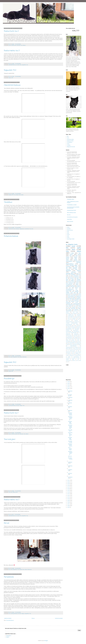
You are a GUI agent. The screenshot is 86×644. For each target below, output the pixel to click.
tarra (77, 360)
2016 (69, 489)
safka (76, 258)
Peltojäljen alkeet (71, 199)
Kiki (16, 45)
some (73, 353)
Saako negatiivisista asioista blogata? (73, 202)
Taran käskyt (70, 317)
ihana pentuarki (69, 283)
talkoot (80, 318)
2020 (69, 482)
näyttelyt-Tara (71, 314)
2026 (69, 382)
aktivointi (73, 272)
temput (17, 195)
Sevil (80, 350)
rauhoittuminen (68, 360)
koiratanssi (17, 229)
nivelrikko (75, 311)
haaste (69, 327)
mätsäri (78, 358)
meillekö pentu (69, 293)
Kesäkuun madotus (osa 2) (12, 51)
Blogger (46, 641)
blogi (76, 269)
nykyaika (67, 359)
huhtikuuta (70, 466)
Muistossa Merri (70, 141)
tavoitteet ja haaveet (71, 328)
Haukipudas (70, 305)
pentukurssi (68, 302)
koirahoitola (68, 313)
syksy (78, 278)
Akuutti (70, 310)
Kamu (80, 325)
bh (69, 307)
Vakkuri (24, 45)
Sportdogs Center (71, 239)
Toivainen (74, 354)
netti (69, 318)
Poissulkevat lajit (9, 379)
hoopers (79, 354)
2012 (69, 495)
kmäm (73, 352)
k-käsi (77, 302)
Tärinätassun (70, 142)
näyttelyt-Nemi (70, 273)
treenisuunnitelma (69, 322)
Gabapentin (77, 353)
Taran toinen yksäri (10, 439)
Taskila (77, 324)
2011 (69, 497)
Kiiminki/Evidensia (69, 337)
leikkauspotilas (71, 316)
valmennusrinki (69, 335)
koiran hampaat (78, 352)
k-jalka (72, 253)
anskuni (67, 292)
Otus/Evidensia (71, 296)
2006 (69, 505)
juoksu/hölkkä (69, 290)
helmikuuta (70, 474)
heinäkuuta (70, 407)
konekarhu (69, 353)
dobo (78, 351)
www (75, 336)
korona (80, 295)
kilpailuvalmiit (68, 352)
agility (79, 248)
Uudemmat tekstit (8, 618)
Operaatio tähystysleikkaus (73, 263)
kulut (80, 313)
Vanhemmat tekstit (59, 618)
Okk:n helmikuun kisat (71, 213)
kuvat (11, 357)
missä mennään (77, 343)
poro (78, 359)
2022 (69, 388)
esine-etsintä (70, 343)
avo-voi (69, 319)
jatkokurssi (79, 299)
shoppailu (74, 318)
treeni (80, 275)
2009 (69, 500)
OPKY (68, 237)
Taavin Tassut (69, 354)
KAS (68, 232)
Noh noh (6, 523)
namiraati (76, 321)
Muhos (67, 340)
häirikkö (73, 307)
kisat (14, 229)
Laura (68, 350)
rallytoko (79, 271)
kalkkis (69, 357)
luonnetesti (74, 358)
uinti (70, 288)
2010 (69, 499)
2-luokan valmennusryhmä (77, 348)
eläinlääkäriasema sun (13, 65)
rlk (69, 276)
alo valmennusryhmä (71, 351)
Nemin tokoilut (70, 221)
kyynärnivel (68, 294)
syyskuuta (70, 400)
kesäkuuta (70, 410)
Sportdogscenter (69, 324)
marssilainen (70, 336)
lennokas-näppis (19, 405)
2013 (69, 494)
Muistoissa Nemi (70, 139)
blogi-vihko (79, 342)
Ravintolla (76, 350)
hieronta (13, 45)
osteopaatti (79, 314)
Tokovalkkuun (8, 202)
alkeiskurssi (79, 296)
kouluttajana (76, 276)
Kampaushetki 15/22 (10, 70)
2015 (69, 490)
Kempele (10, 195)
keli (67, 278)
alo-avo (70, 300)
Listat (67, 342)
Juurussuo (74, 341)
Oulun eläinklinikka (73, 345)
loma (74, 319)
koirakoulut (69, 339)
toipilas (78, 328)
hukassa (67, 356)
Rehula (80, 345)
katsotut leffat (69, 325)
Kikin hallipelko (75, 292)
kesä (67, 275)
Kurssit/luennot (69, 284)
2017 (69, 487)
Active (68, 227)
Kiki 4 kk (69, 215)
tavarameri (79, 281)
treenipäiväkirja (69, 329)
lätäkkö (72, 281)
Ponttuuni (68, 330)
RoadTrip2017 (76, 330)
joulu (67, 308)
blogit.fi (8, 637)
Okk (71, 277)
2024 (69, 385)
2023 (69, 387)
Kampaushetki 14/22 (10, 362)
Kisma (68, 234)
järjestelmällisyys (78, 356)
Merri (80, 253)
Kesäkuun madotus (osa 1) (11, 500)
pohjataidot (68, 334)
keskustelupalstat (76, 357)
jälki (77, 293)
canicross (68, 269)
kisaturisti (68, 321)
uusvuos (75, 325)
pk (78, 307)
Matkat (77, 284)
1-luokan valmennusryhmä (72, 323)
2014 (69, 492)
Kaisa (68, 144)
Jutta (76, 267)
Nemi (73, 249)
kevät (67, 287)
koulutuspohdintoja (12, 405)
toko (20, 195)
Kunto (71, 254)
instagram (76, 337)
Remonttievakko (73, 346)
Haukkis (75, 260)
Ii (81, 353)
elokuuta (70, 403)
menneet (75, 294)
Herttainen (76, 310)
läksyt (67, 279)
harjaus (10, 78)
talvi (78, 273)
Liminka (78, 339)
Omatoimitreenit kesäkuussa (12, 85)
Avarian (76, 317)
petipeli (73, 359)
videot (22, 195)
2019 (69, 484)
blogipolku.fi (9, 636)
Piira (80, 335)
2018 (69, 485)
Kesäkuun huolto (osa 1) (11, 413)
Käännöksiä (69, 219)
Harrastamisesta (9, 577)
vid (68, 362)
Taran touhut (75, 312)
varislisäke (75, 335)
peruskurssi (79, 327)
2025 (69, 383)
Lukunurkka (73, 308)
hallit (74, 298)
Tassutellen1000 (73, 333)
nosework (68, 267)
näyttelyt (68, 285)
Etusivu (33, 618)
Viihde (80, 306)
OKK (68, 236)
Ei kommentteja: (18, 44)
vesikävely (68, 304)
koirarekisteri (68, 358)
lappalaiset (22, 229)
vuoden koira (77, 322)
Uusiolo (73, 340)
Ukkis (80, 294)
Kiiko (68, 233)
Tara (22, 45)
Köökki (77, 290)
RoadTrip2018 (69, 331)
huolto (18, 65)
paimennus (79, 316)
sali (80, 264)
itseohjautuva (72, 356)
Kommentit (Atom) (10, 620)
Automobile (77, 329)
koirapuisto (75, 313)
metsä (73, 279)
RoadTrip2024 (72, 342)
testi (80, 360)
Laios (79, 341)
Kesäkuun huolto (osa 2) (11, 31)
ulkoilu (21, 357)
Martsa (69, 298)
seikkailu (74, 360)
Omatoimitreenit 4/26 (71, 210)
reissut (68, 258)
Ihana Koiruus (70, 230)
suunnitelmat (27, 229)
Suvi (75, 306)
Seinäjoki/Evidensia (69, 347)
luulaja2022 (24, 65)
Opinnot (72, 350)
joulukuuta (70, 391)
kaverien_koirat (71, 282)
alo (78, 319)
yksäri (17, 492)
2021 (69, 480)
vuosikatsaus (68, 341)
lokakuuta (70, 397)
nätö (78, 340)
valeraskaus (76, 334)
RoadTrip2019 (77, 331)
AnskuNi (69, 229)
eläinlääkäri (73, 275)
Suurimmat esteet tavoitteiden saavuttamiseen (73, 208)
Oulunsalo (19, 45)
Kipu (74, 339)
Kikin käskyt (72, 299)
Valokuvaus (24, 357)
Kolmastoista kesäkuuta (11, 236)
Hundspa (77, 305)
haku (67, 301)
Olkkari (80, 308)
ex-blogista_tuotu (72, 244)
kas (80, 337)
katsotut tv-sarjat (75, 301)
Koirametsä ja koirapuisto (72, 217)
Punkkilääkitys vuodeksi (72, 205)
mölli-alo (73, 327)
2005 (69, 507)
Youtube (69, 145)
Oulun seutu (69, 306)
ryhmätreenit (69, 311)
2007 (69, 504)
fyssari (10, 45)
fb (79, 333)
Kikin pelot (72, 287)
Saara (67, 333)
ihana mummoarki (72, 295)
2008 (69, 502)
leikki (67, 277)
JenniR (10, 229)
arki (67, 268)
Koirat (78, 285)
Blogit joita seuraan (71, 147)
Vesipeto (76, 347)
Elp (80, 317)
